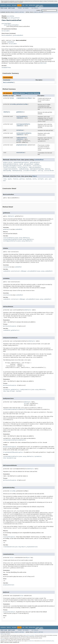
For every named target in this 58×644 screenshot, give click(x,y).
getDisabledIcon (35, 163)
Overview (3, 5)
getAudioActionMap (22, 104)
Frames (20, 8)
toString (40, 171)
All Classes (35, 8)
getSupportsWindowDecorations (12, 166)
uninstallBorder (49, 171)
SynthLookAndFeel (18, 35)
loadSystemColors (22, 138)
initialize (20, 130)
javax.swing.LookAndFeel (11, 25)
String (18, 141)
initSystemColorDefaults (24, 133)
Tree (27, 5)
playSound (19, 145)
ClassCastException (9, 537)
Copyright (3, 639)
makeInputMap (7, 171)
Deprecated (32, 5)
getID (21, 164)
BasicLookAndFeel (8, 82)
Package (14, 5)
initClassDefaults (22, 116)
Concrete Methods (33, 93)
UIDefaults (7, 112)
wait (46, 179)
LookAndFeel (10, 42)
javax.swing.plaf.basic (13, 18)
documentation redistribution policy (47, 641)
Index (38, 5)
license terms (31, 641)
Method (22, 12)
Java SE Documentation (30, 635)
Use (23, 5)
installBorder (27, 166)
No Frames (26, 8)
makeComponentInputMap (37, 169)
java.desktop (10, 16)
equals (10, 179)
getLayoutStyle (29, 164)
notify (34, 179)
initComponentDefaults (23, 124)
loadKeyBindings (24, 169)
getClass (22, 179)
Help (42, 5)
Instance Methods (19, 93)
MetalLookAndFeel (7, 35)
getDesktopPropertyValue (21, 163)
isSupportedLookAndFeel (10, 169)
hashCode (29, 179)
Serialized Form (6, 68)
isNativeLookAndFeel (35, 167)
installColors (37, 166)
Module (9, 5)
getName (37, 164)
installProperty (22, 167)
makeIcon (47, 169)
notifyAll (41, 179)
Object (30, 98)
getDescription (8, 163)
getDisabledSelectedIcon (11, 164)
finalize (16, 179)
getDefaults (20, 112)
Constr (17, 12)
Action (12, 98)
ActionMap (13, 104)
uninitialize (20, 153)
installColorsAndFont (10, 167)
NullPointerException (10, 326)
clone (5, 179)
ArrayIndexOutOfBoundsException (13, 452)
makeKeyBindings (17, 171)
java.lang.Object (6, 24)
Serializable (6, 31)
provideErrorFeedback (30, 171)
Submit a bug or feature (5, 634)
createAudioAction (22, 98)
